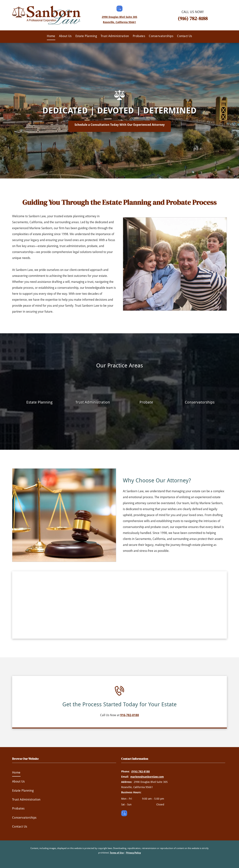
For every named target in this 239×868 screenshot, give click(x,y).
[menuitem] (51, 36)
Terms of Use (117, 853)
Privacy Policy (134, 853)
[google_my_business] (119, 9)
